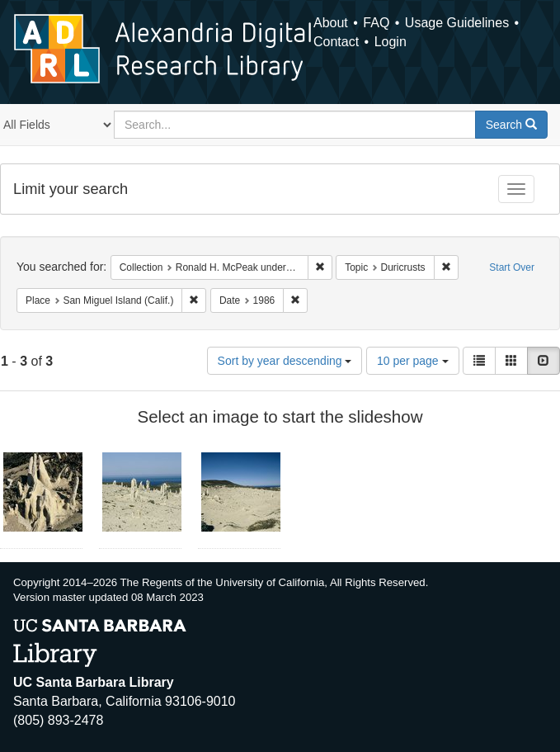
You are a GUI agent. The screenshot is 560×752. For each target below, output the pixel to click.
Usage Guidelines (457, 23)
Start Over (512, 267)
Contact (336, 42)
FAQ (376, 23)
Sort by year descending (285, 361)
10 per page (413, 361)
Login (391, 42)
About (331, 23)
